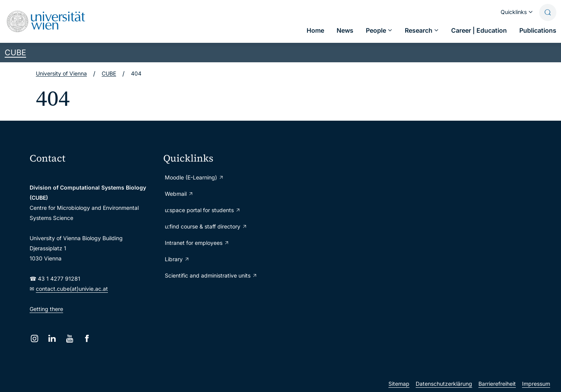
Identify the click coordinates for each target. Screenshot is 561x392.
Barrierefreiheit (497, 384)
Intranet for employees (197, 243)
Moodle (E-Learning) (194, 177)
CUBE (15, 53)
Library (177, 259)
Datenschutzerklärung (444, 384)
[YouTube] (70, 338)
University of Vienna (61, 73)
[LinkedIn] (52, 338)
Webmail (179, 194)
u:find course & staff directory (206, 226)
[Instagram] (34, 338)
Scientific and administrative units (211, 275)
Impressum (536, 384)
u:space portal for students (203, 210)
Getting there (46, 309)
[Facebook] (87, 338)
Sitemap (399, 384)
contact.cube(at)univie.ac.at (72, 289)
